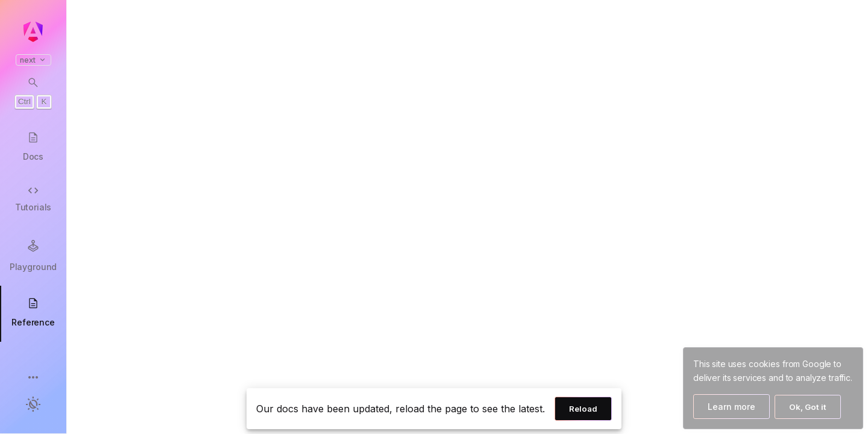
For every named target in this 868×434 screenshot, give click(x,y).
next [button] (33, 60)
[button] (33, 378)
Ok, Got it (808, 407)
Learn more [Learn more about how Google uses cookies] (731, 407)
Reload (583, 409)
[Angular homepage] (33, 32)
